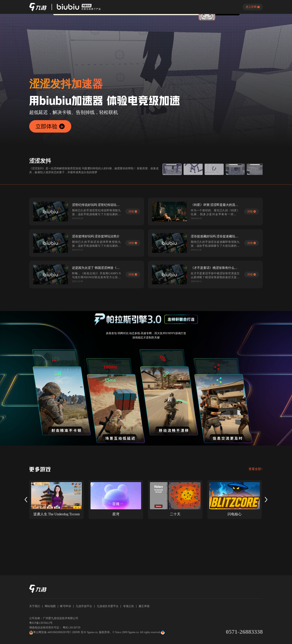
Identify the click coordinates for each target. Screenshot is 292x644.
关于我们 (35, 606)
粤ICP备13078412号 (41, 623)
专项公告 (128, 606)
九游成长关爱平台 (108, 606)
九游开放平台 (84, 606)
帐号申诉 (66, 606)
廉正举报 (144, 606)
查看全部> (256, 469)
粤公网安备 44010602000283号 (49, 633)
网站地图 (50, 606)
